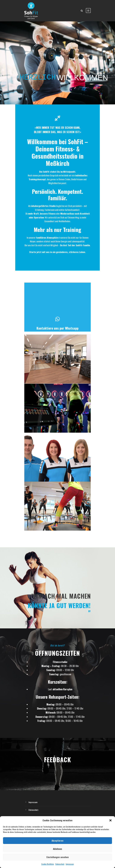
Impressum (70, 864)
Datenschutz (60, 864)
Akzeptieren (57, 841)
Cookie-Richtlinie (48, 864)
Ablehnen (57, 849)
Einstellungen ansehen (58, 857)
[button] (110, 820)
